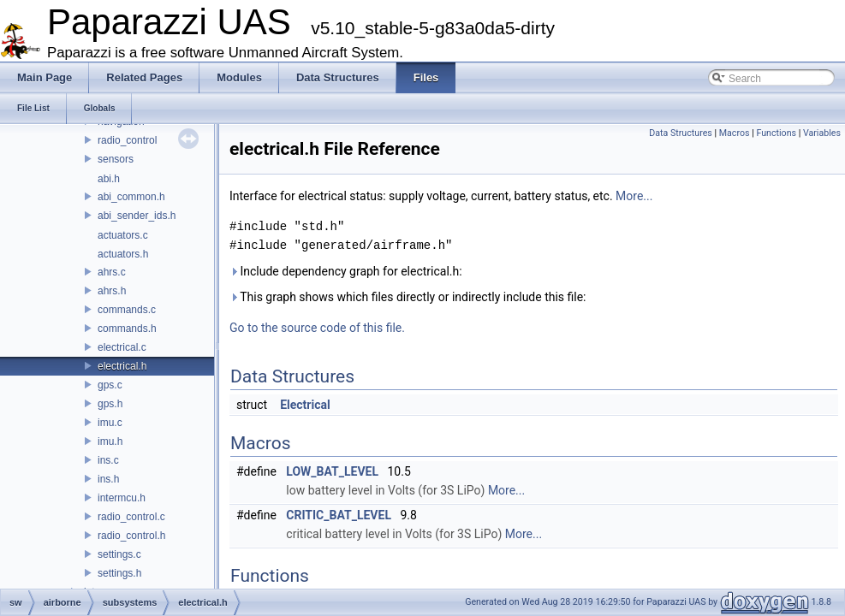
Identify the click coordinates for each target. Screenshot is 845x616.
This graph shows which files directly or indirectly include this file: (408, 297)
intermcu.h (122, 498)
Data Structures (681, 133)
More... (634, 196)
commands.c (127, 310)
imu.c (110, 423)
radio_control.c (131, 517)
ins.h (108, 479)
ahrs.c (112, 272)
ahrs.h (112, 291)
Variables (822, 133)
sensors (116, 159)
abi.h (109, 179)
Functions (776, 133)
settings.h (119, 573)
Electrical (305, 405)
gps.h (110, 404)
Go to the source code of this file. (317, 328)
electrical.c (122, 347)
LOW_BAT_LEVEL (332, 471)
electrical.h (122, 366)
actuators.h (123, 254)
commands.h (127, 329)
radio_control (127, 140)
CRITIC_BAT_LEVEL (339, 515)
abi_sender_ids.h (137, 216)
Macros (735, 133)
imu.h (110, 441)
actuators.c (123, 235)
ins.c (108, 460)
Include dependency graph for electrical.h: (346, 271)
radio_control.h (131, 536)
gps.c (110, 385)
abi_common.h (131, 197)
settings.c (119, 554)
